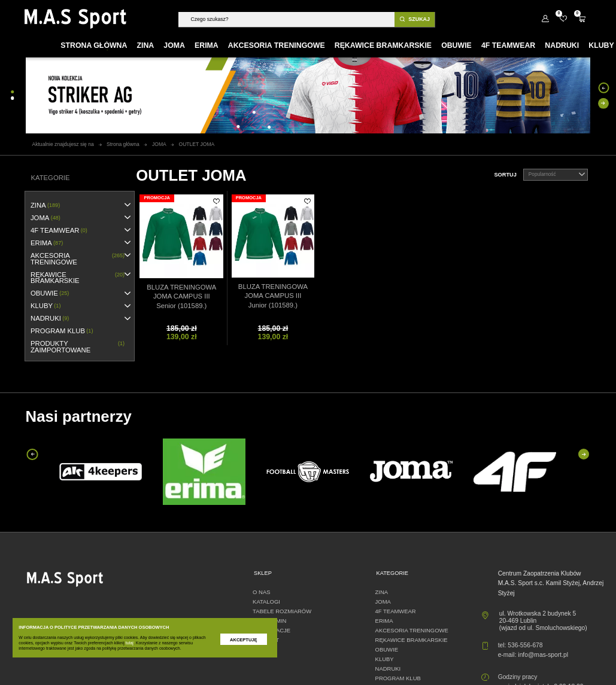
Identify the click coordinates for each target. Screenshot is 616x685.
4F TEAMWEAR (59, 231)
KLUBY (45, 306)
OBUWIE (50, 293)
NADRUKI (50, 319)
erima (47, 243)
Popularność (557, 175)
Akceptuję (243, 640)
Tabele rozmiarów (282, 611)
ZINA (45, 205)
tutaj (130, 643)
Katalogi (266, 602)
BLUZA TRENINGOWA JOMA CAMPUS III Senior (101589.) (181, 296)
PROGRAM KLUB (62, 331)
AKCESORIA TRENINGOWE (78, 259)
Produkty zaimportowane (78, 347)
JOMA (45, 218)
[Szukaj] (286, 19)
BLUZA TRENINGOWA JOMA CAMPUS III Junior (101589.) (273, 296)
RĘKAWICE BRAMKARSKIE (78, 278)
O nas (261, 592)
